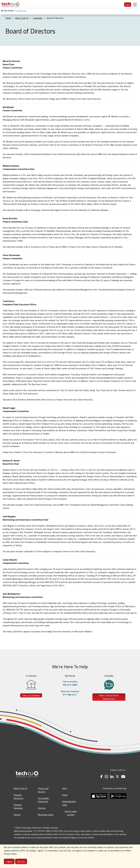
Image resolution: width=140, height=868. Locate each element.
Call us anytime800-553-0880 (70, 683)
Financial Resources (19, 797)
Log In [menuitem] (128, 5)
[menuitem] (10, 5)
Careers (17, 815)
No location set (21, 11)
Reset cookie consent (71, 813)
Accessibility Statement (44, 800)
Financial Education (18, 806)
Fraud (65, 795)
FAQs (65, 788)
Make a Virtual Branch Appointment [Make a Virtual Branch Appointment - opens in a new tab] (109, 697)
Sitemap (42, 808)
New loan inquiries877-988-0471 (70, 693)
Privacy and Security (43, 790)
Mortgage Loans (46, 815)
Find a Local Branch (31, 695)
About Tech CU (21, 788)
